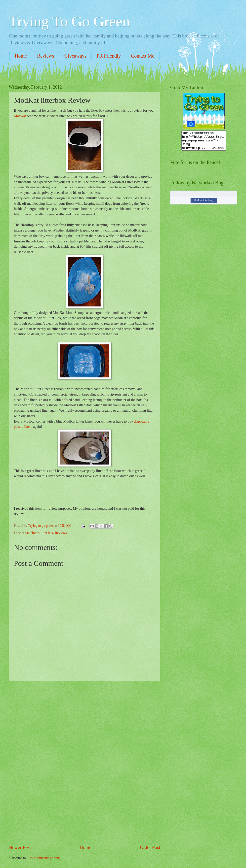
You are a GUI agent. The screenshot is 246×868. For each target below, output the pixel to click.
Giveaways (75, 56)
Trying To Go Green (69, 21)
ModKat (20, 116)
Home (21, 56)
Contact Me (143, 56)
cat (27, 533)
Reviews (46, 56)
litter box (47, 533)
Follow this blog (204, 204)
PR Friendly (109, 56)
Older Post (150, 847)
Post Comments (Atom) (44, 858)
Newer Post (20, 847)
